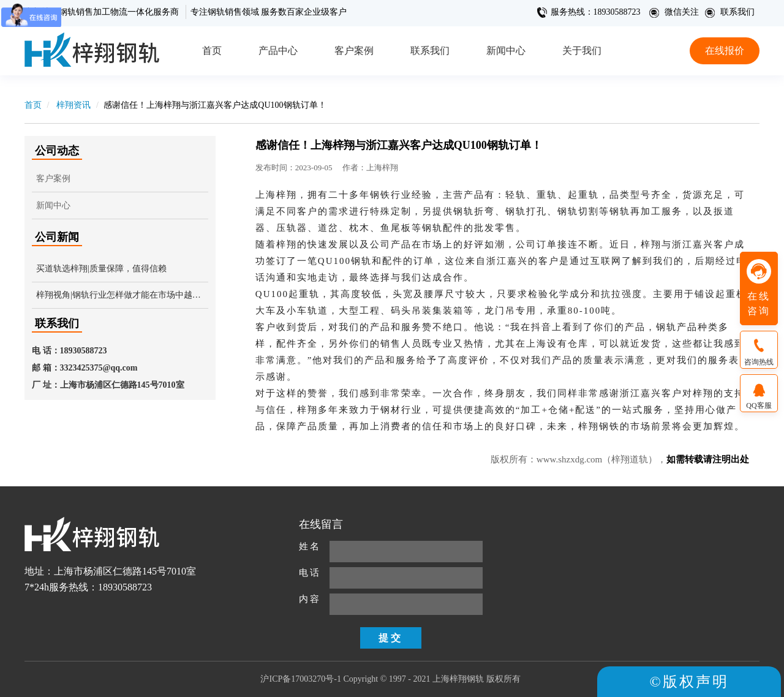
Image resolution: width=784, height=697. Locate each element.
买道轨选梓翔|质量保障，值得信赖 (101, 269)
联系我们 (729, 12)
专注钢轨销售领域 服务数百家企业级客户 (269, 12)
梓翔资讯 (73, 105)
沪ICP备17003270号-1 (300, 679)
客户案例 (354, 51)
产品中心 (278, 51)
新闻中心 (506, 51)
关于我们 (582, 51)
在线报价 (725, 51)
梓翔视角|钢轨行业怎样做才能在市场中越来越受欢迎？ (122, 295)
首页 (212, 51)
